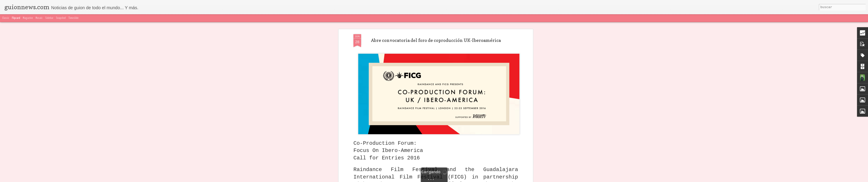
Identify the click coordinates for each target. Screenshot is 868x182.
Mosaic (39, 18)
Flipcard (16, 18)
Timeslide (74, 18)
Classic (6, 18)
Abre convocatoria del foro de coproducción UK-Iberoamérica (436, 40)
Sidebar (49, 18)
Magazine (28, 18)
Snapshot (61, 18)
